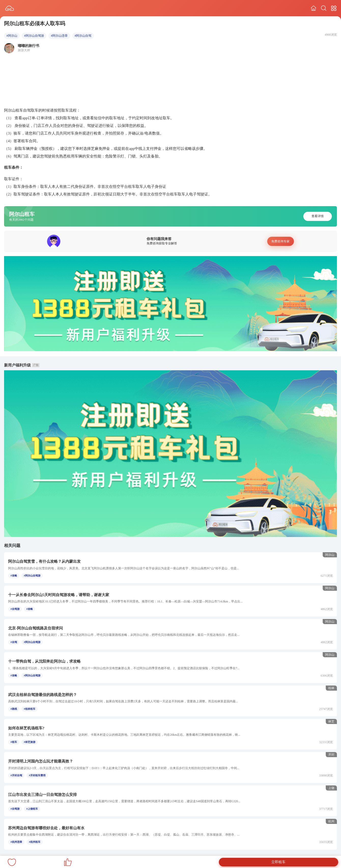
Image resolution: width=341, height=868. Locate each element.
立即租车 (278, 862)
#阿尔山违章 (59, 36)
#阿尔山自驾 (83, 36)
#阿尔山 (12, 36)
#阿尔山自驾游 (34, 36)
